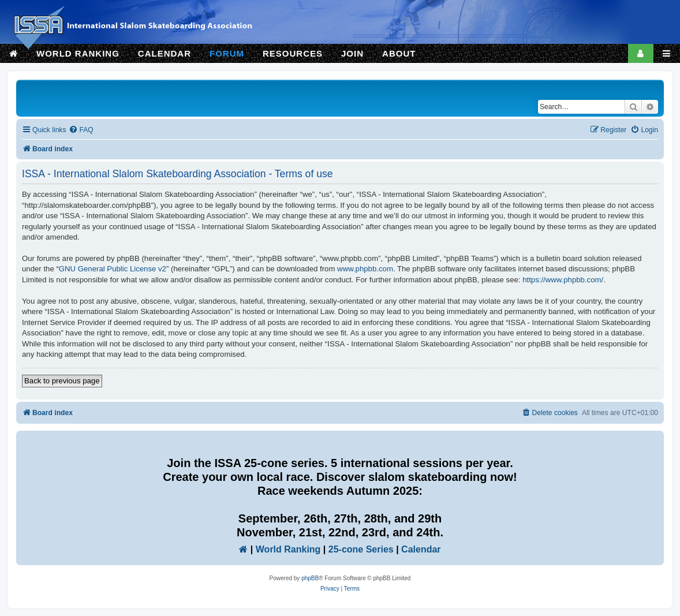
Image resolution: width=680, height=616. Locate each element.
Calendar (421, 549)
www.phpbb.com (365, 269)
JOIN (352, 53)
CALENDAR (165, 53)
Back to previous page (62, 381)
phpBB (310, 578)
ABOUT (399, 53)
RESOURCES (293, 53)
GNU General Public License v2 (113, 269)
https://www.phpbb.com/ (563, 280)
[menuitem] (81, 130)
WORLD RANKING (78, 53)
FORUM (227, 53)
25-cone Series (361, 549)
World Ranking (288, 549)
